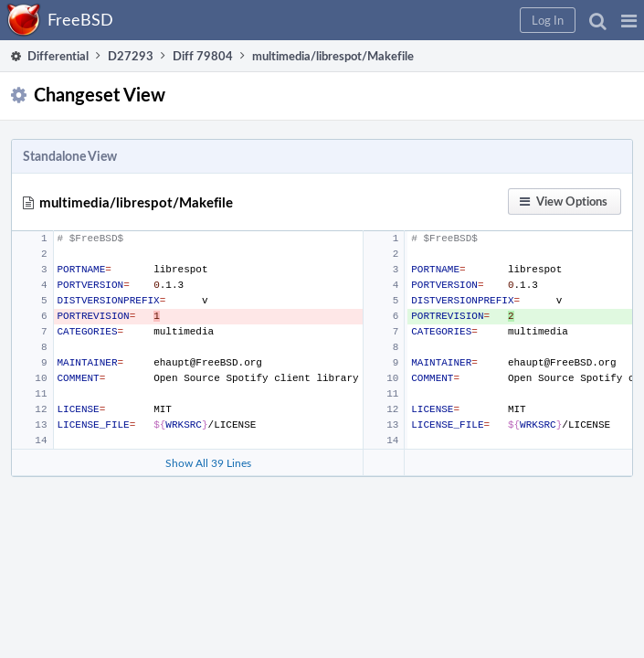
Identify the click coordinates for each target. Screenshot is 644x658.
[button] (629, 20)
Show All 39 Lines (208, 462)
